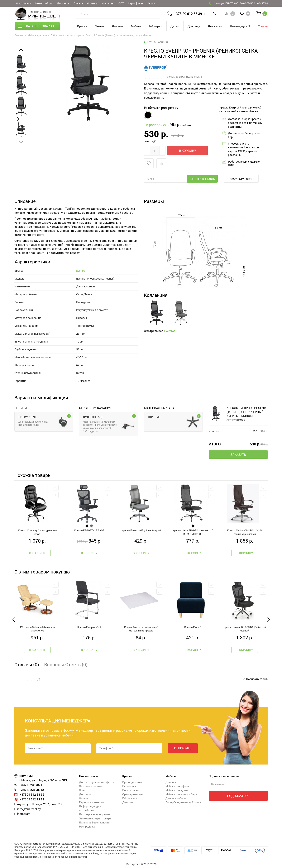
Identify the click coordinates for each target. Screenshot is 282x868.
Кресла (82, 26)
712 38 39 (32, 794)
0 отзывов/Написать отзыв (184, 77)
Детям (175, 26)
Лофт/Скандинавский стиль (183, 802)
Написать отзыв (255, 679)
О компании (24, 3)
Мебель (136, 26)
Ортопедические (133, 794)
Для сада (194, 26)
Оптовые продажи (91, 786)
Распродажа (87, 826)
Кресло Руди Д (193, 627)
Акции (151, 3)
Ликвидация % (240, 26)
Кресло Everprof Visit (89, 627)
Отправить (183, 748)
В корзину (188, 151)
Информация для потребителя (90, 808)
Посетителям (131, 790)
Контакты (108, 3)
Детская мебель (176, 798)
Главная (19, 35)
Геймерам (156, 26)
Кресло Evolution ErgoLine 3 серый (141, 530)
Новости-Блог (44, 3)
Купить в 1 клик (202, 179)
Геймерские (130, 798)
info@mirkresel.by (29, 809)
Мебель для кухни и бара (181, 794)
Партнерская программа (95, 814)
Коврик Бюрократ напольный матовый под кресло (141, 629)
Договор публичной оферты (97, 782)
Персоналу (129, 786)
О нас (83, 790)
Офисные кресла (63, 35)
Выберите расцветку (161, 108)
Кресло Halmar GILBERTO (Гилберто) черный (245, 629)
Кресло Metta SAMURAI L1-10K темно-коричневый (245, 532)
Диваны (117, 26)
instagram (24, 814)
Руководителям (132, 782)
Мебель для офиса (38, 35)
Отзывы (92, 3)
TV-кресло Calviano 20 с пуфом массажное (37, 629)
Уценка (263, 26)
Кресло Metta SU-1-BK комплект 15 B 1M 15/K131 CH (193, 532)
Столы (99, 26)
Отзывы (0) (27, 664)
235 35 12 (32, 790)
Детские (127, 802)
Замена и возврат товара (95, 818)
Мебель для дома (177, 790)
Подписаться (238, 796)
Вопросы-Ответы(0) (66, 664)
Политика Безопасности (94, 822)
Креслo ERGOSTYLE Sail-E (89, 530)
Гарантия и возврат (92, 802)
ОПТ (121, 3)
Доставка (63, 3)
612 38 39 (188, 14)
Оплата (78, 3)
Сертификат (136, 3)
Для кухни (215, 26)
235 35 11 (32, 785)
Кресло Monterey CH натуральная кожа (37, 532)
